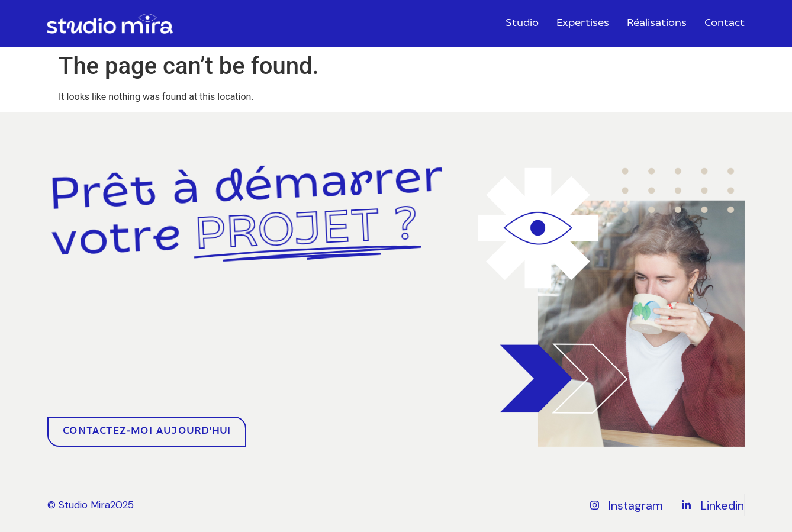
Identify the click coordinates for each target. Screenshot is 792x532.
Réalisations (657, 24)
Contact (725, 24)
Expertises (583, 24)
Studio (522, 24)
